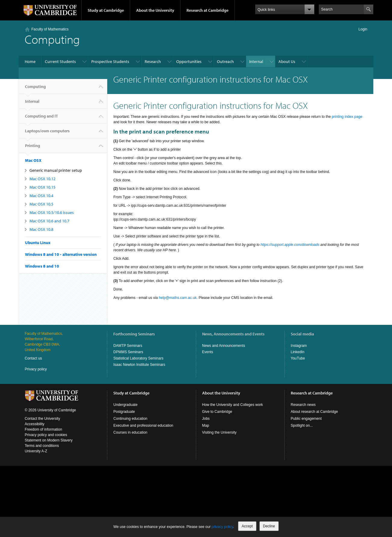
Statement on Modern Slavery (49, 440)
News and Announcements (224, 346)
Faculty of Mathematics (50, 29)
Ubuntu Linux (38, 243)
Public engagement (306, 419)
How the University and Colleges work (233, 405)
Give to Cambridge (217, 412)
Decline (269, 526)
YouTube (298, 358)
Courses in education (130, 432)
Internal (256, 61)
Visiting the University (220, 432)
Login (363, 29)
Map (206, 426)
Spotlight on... (302, 426)
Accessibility (34, 424)
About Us (287, 61)
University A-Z (36, 451)
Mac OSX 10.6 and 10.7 (49, 221)
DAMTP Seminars (128, 346)
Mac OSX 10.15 (42, 187)
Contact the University (42, 419)
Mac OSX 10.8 (41, 229)
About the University (155, 10)
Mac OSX (33, 160)
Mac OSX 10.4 (41, 196)
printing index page (347, 117)
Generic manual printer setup (56, 170)
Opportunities (189, 61)
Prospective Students (110, 61)
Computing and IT (41, 118)
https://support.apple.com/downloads (290, 245)
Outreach (225, 61)
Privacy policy (36, 369)
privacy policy (222, 527)
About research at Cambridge (314, 412)
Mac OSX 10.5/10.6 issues (52, 212)
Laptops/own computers (47, 133)
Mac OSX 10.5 (41, 204)
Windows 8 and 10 (42, 266)
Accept (247, 526)
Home (30, 61)
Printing (33, 148)
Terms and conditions (42, 446)
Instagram (299, 346)
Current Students (60, 61)
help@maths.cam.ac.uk (178, 298)
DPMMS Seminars (128, 352)
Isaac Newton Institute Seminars (139, 365)
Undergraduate (125, 405)
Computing (35, 89)
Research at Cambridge (207, 10)
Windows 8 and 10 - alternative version (61, 254)
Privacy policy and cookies (46, 435)
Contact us (33, 358)
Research (153, 61)
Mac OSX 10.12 (42, 179)
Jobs (206, 419)
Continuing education (130, 419)
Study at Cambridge (106, 10)
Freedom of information (43, 429)
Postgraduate (124, 412)
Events (208, 352)
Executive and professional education (143, 426)
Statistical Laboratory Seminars (138, 358)
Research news (303, 405)
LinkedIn (298, 352)
